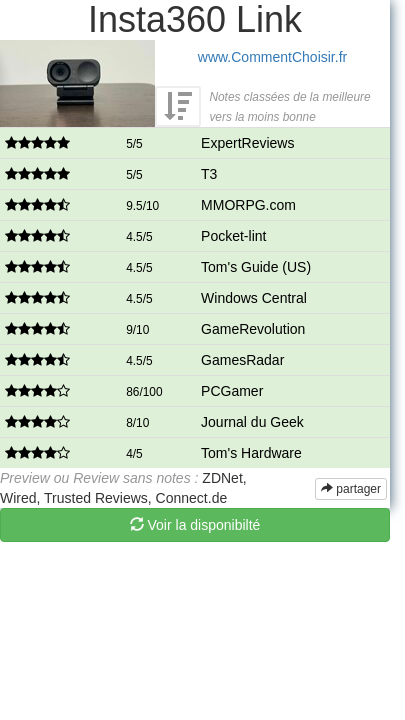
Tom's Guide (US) (256, 267)
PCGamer (232, 391)
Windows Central (254, 298)
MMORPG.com (248, 205)
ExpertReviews (247, 143)
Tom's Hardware (251, 453)
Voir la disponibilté (195, 525)
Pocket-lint (233, 236)
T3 (209, 174)
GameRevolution (253, 329)
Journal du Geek (252, 422)
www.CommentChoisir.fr (272, 57)
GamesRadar (242, 360)
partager (351, 489)
